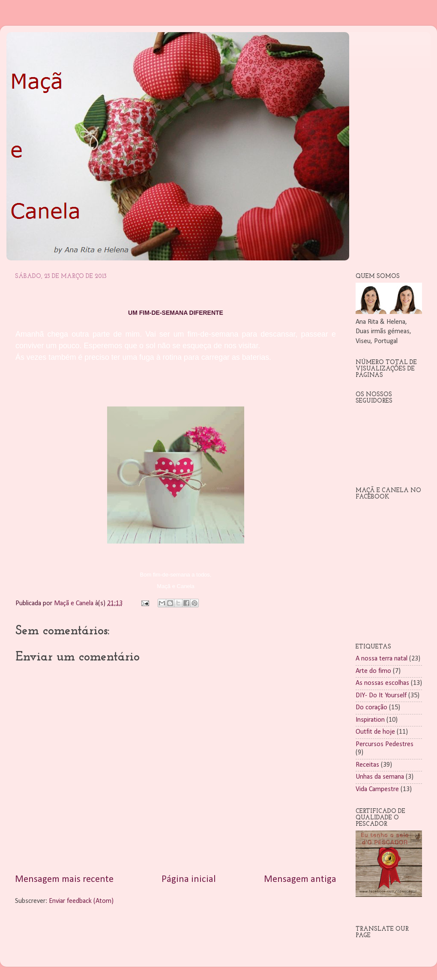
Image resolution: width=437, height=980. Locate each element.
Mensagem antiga (300, 880)
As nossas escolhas (382, 683)
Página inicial (189, 880)
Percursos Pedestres (385, 744)
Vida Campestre (377, 789)
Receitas (367, 765)
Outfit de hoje (375, 732)
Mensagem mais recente (64, 880)
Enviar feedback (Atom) (81, 901)
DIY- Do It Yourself (381, 696)
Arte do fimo (373, 671)
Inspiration (370, 720)
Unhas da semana (380, 777)
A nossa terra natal (382, 659)
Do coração (371, 708)
